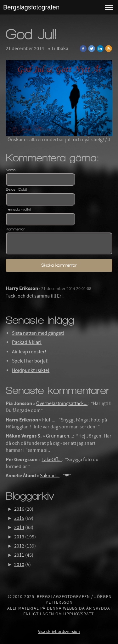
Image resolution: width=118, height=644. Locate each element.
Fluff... (49, 420)
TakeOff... (52, 460)
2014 (19, 527)
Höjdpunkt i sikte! (31, 370)
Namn (11, 170)
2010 (19, 565)
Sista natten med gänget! (38, 333)
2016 (19, 509)
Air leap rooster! (29, 352)
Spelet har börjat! (30, 361)
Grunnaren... (59, 436)
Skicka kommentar (59, 265)
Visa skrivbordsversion (59, 632)
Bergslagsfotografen (31, 7)
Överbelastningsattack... (62, 403)
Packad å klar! (27, 342)
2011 (19, 555)
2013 (19, 537)
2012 (19, 546)
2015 (19, 518)
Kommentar (15, 229)
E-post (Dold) (16, 189)
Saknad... (50, 476)
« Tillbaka (58, 49)
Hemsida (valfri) (18, 209)
